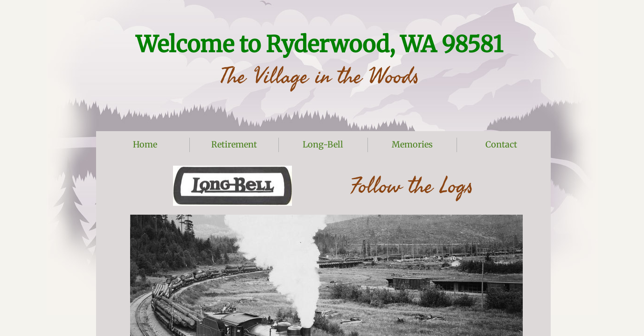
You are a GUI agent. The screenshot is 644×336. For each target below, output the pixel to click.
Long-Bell (323, 144)
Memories (412, 144)
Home (145, 144)
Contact (501, 144)
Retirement (234, 144)
